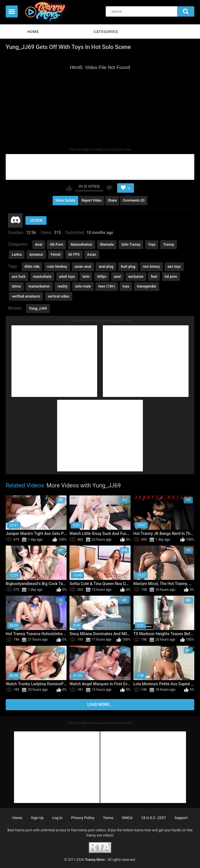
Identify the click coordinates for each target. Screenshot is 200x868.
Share (112, 200)
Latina (17, 255)
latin (86, 277)
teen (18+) (107, 286)
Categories (106, 32)
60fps (102, 277)
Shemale (107, 245)
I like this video (69, 188)
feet (154, 277)
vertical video (59, 296)
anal (117, 277)
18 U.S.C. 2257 (154, 818)
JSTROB (36, 221)
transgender (147, 286)
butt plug (128, 267)
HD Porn (56, 245)
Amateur (36, 255)
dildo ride (32, 267)
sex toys (174, 267)
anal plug (106, 267)
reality (62, 286)
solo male (83, 286)
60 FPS (74, 255)
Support (181, 818)
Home (33, 32)
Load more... (100, 704)
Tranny (169, 245)
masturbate (42, 277)
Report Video (92, 200)
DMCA (127, 818)
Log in (57, 818)
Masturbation (82, 245)
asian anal (83, 267)
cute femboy (57, 267)
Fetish (56, 255)
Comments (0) (134, 200)
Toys (152, 245)
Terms (108, 818)
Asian (92, 255)
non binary (151, 267)
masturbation (39, 286)
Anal (39, 245)
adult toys (67, 277)
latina (16, 286)
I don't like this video (109, 188)
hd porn (171, 277)
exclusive (136, 277)
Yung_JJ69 (38, 308)
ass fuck (19, 277)
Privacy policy (83, 818)
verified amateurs (26, 296)
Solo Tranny (131, 245)
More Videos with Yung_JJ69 (84, 485)
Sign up (37, 818)
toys (126, 286)
